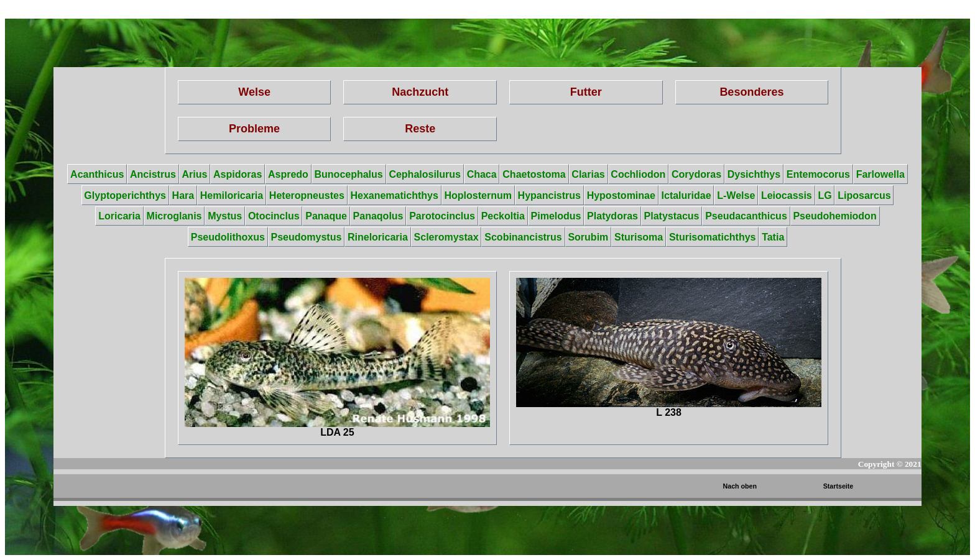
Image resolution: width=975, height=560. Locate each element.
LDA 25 (337, 358)
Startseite (839, 486)
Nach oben (740, 486)
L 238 (669, 348)
